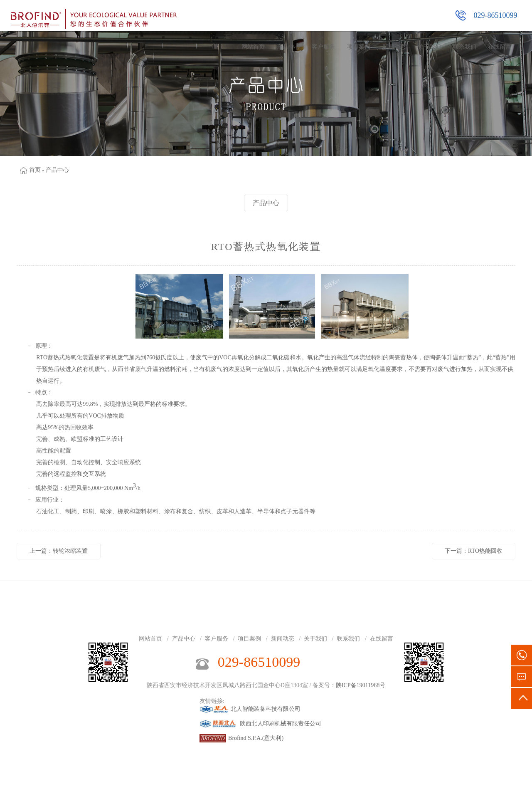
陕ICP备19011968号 (361, 685)
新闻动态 (394, 47)
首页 (35, 170)
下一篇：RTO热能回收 (474, 551)
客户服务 (323, 47)
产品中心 (288, 47)
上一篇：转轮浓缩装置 (59, 551)
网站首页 (253, 47)
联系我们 (465, 47)
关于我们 (429, 47)
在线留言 (500, 47)
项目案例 (359, 47)
